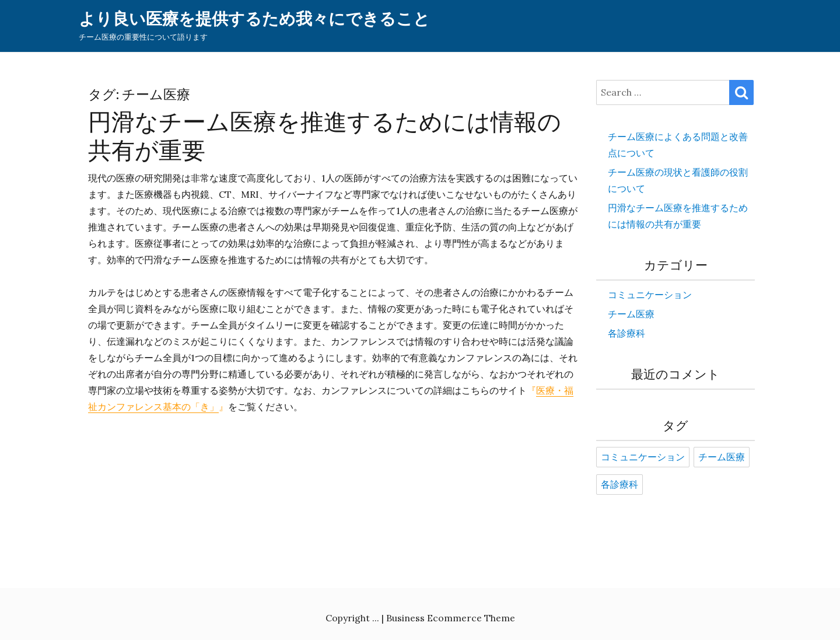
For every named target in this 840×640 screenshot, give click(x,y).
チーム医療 (631, 314)
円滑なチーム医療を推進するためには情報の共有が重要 (325, 136)
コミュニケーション (650, 295)
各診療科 (626, 333)
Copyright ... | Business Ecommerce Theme (420, 618)
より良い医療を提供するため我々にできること (254, 19)
